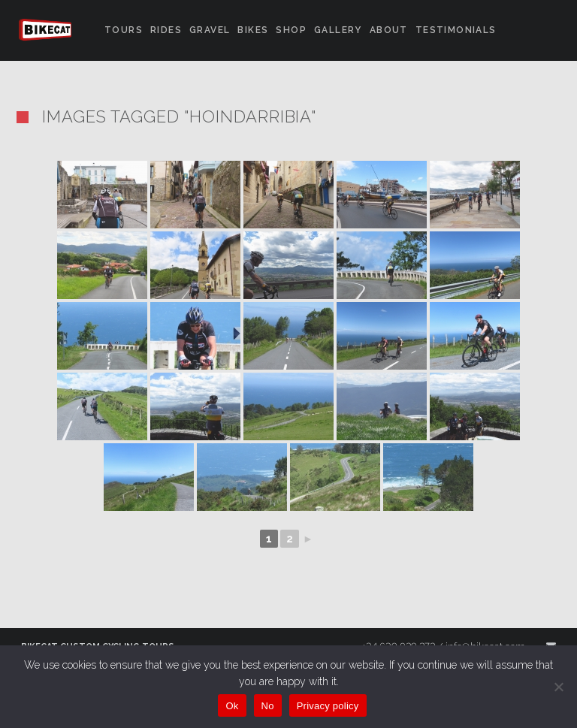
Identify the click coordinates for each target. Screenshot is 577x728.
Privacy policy (328, 706)
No (268, 706)
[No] (558, 687)
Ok (232, 706)
